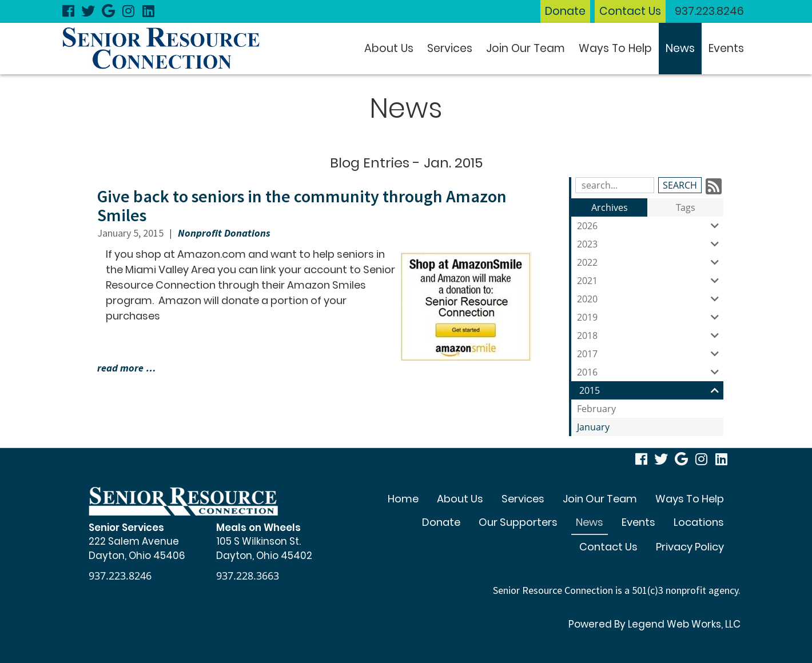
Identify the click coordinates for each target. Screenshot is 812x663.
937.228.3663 (248, 576)
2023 (650, 244)
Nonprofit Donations (224, 233)
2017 (650, 354)
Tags (686, 207)
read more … (127, 368)
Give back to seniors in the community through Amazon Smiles (302, 205)
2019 (650, 317)
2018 (650, 336)
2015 (651, 390)
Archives (610, 207)
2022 (650, 262)
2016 (650, 372)
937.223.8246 (709, 11)
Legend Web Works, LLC (684, 624)
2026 (650, 226)
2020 (650, 299)
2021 (650, 281)
